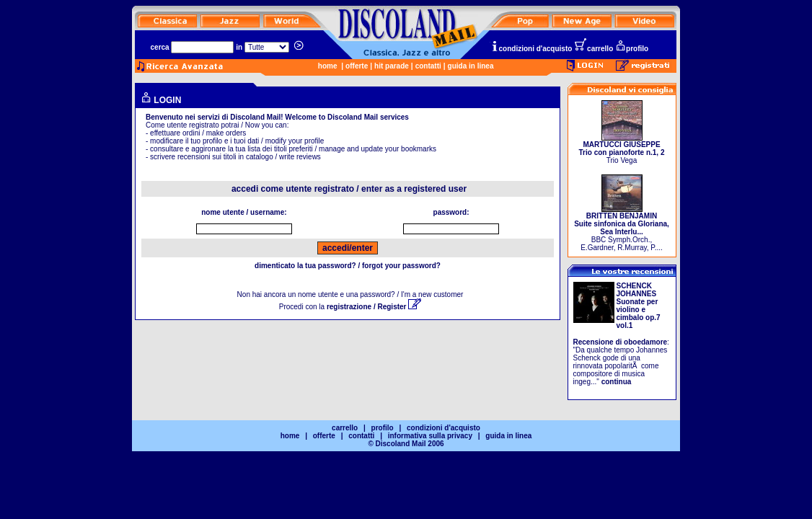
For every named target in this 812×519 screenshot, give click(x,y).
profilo (632, 49)
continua (617, 382)
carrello (593, 49)
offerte (357, 66)
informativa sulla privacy (430, 436)
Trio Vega (622, 149)
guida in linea (471, 66)
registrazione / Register (374, 307)
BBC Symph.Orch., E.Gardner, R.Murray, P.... (622, 229)
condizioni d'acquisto (531, 49)
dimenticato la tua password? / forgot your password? (348, 266)
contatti (428, 66)
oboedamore (645, 342)
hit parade (392, 66)
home (328, 66)
